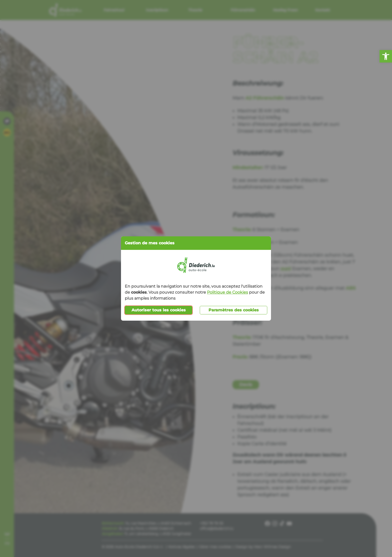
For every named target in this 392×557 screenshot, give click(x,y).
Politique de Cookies (227, 292)
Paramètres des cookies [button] (234, 310)
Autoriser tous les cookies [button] (159, 310)
